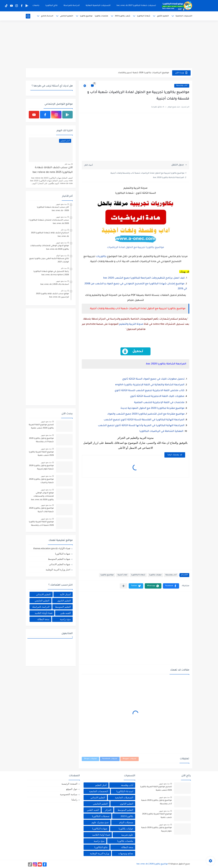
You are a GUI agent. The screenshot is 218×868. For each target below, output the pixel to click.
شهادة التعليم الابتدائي (60, 564)
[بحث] (28, 16)
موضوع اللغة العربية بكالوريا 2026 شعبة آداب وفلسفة (41, 524)
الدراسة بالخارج (47, 16)
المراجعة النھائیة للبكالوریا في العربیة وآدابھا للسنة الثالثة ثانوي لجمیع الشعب (141, 426)
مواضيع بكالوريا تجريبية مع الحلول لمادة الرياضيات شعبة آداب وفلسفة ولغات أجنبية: (147, 173)
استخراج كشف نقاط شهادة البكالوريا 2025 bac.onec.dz (50, 235)
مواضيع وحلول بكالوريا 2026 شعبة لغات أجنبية (41, 510)
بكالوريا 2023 (127, 816)
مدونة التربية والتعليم (131, 324)
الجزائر (108, 810)
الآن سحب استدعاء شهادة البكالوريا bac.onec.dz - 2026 (53, 209)
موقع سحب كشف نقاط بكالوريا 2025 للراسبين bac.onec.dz (52, 295)
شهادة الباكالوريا (138, 575)
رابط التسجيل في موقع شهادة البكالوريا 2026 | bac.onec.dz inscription (51, 273)
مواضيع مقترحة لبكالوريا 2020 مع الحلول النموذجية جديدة (152, 408)
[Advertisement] (109, 45)
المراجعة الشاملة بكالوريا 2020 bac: (168, 178)
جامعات (36, 6)
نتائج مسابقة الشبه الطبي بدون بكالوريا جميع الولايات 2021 (49, 260)
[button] (171, 586)
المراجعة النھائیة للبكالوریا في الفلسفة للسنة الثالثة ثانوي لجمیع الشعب (144, 420)
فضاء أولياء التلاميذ (44, 613)
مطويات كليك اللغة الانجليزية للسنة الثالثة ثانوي (157, 396)
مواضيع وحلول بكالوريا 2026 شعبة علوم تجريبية (41, 467)
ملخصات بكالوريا (101, 16)
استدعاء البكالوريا (125, 791)
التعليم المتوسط (63, 607)
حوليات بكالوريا (155, 575)
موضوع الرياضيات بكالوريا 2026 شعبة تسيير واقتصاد (144, 73)
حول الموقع (72, 789)
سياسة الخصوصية (69, 794)
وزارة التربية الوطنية (100, 853)
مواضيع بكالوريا (86, 16)
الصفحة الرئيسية (69, 784)
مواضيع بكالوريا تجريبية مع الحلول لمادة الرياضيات (135, 247)
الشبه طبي (65, 613)
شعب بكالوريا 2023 (123, 16)
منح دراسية (65, 619)
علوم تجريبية (127, 835)
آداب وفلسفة (182, 86)
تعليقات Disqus (90, 759)
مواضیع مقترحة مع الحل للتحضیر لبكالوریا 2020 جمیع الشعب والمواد (146, 414)
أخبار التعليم (101, 785)
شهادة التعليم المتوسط (59, 559)
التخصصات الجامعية (99, 791)
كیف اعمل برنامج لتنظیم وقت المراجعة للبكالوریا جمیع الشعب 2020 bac (144, 278)
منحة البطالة (43, 619)
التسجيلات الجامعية (184, 16)
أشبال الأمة (65, 594)
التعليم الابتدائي (43, 594)
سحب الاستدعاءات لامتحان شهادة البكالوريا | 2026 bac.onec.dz (49, 222)
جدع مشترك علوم (100, 822)
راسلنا (74, 800)
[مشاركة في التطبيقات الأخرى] (123, 586)
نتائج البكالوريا (51, 6)
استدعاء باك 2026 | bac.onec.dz (55, 284)
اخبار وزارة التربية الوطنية (58, 570)
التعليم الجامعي (67, 16)
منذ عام (68, 164)
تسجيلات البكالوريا (101, 816)
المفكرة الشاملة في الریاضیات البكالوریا (161, 431)
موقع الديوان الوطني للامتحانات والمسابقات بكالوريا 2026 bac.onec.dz (50, 247)
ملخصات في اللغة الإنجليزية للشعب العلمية (159, 403)
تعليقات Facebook (110, 759)
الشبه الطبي (93, 810)
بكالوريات (101, 257)
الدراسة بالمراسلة (72, 6)
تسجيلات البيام (126, 822)
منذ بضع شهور (61, 204)
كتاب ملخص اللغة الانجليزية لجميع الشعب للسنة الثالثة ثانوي (149, 391)
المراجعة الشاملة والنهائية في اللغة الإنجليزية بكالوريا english (150, 385)
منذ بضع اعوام (61, 256)
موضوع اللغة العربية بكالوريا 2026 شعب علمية (41, 454)
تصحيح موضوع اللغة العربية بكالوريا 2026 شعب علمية (41, 427)
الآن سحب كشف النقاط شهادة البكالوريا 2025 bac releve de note (53, 170)
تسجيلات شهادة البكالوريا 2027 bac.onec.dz (136, 6)
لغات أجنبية (122, 575)
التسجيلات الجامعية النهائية (98, 6)
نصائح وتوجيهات (126, 853)
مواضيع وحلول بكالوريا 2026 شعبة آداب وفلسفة (41, 440)
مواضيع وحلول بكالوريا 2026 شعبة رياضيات (41, 481)
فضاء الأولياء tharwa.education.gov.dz (52, 548)
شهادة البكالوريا (144, 16)
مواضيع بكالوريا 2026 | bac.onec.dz (152, 864)
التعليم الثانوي (163, 16)
